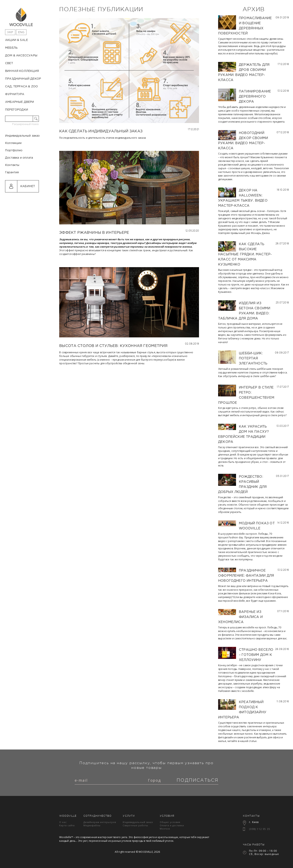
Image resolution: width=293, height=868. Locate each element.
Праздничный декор (23, 79)
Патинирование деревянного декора (255, 97)
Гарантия (12, 190)
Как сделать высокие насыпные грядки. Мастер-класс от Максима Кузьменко (245, 254)
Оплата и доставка (172, 825)
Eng (21, 32)
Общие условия (170, 822)
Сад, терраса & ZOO (21, 87)
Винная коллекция (22, 71)
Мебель (11, 48)
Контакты (12, 182)
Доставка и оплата (19, 175)
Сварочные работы (135, 825)
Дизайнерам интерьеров (100, 822)
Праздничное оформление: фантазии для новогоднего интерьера (246, 576)
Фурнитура (15, 94)
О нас (63, 822)
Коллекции (13, 160)
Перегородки (17, 110)
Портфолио (14, 168)
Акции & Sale (16, 40)
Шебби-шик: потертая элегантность (253, 358)
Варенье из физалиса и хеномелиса (240, 617)
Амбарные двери (20, 102)
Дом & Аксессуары (21, 56)
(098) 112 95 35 (260, 829)
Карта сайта (67, 825)
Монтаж (165, 829)
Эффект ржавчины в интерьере (94, 233)
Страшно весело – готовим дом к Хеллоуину (256, 655)
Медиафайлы (92, 825)
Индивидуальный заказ (22, 153)
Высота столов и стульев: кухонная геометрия (113, 346)
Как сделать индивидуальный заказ (101, 131)
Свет (9, 63)
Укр (10, 32)
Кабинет (28, 204)
